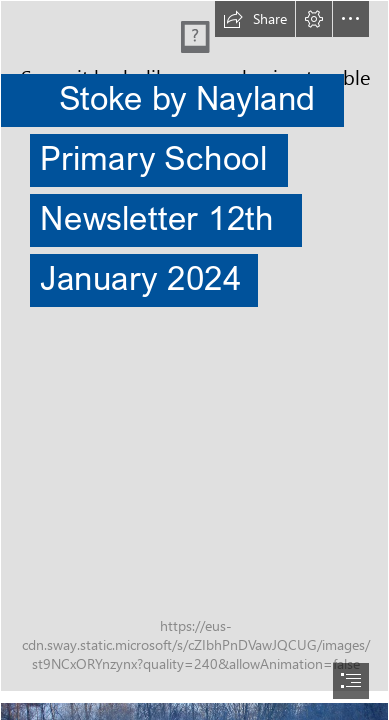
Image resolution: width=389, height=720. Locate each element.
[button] (255, 19)
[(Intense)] (194, 346)
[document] (194, 360)
